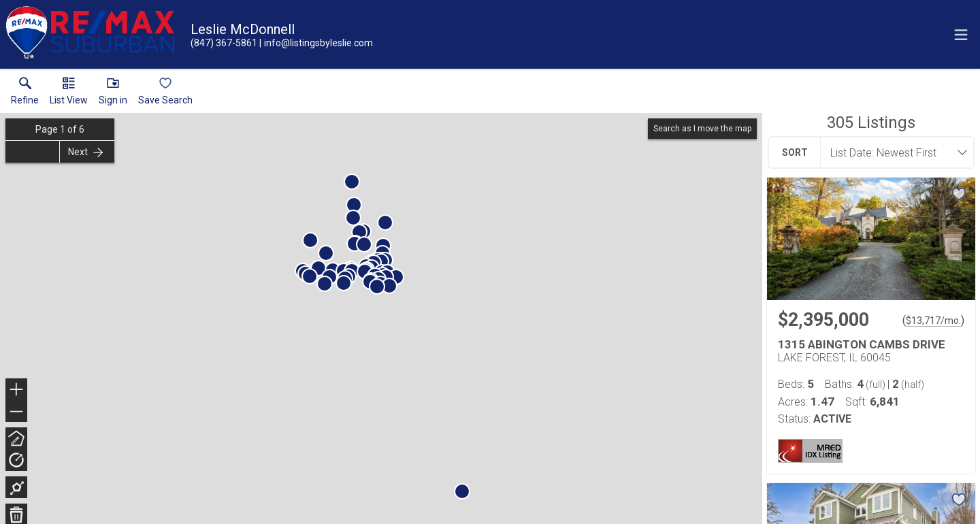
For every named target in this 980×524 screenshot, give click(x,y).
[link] (25, 94)
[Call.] (224, 43)
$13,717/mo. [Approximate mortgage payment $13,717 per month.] (933, 321)
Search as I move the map (702, 129)
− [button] (16, 412)
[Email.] (316, 43)
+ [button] (17, 391)
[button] (69, 94)
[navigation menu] (961, 35)
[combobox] (893, 152)
